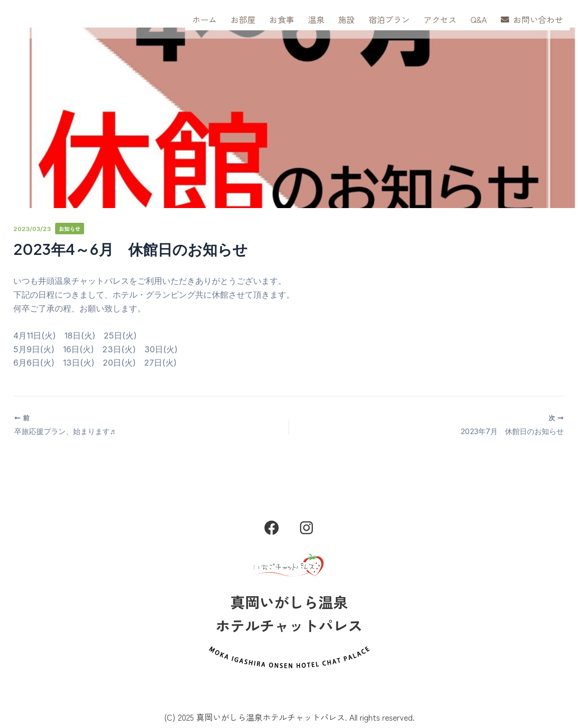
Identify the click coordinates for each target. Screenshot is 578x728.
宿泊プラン (389, 19)
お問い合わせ (532, 19)
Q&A (479, 19)
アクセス (440, 19)
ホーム (204, 19)
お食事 (282, 19)
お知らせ (71, 229)
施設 (346, 19)
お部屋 (243, 19)
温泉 (316, 19)
